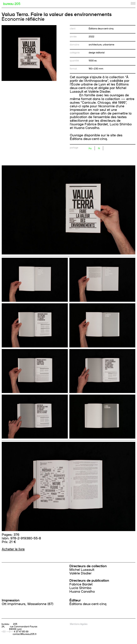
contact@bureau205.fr (25, 634)
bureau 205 (12, 3)
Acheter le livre (13, 549)
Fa (90, 148)
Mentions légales (79, 624)
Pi (99, 148)
